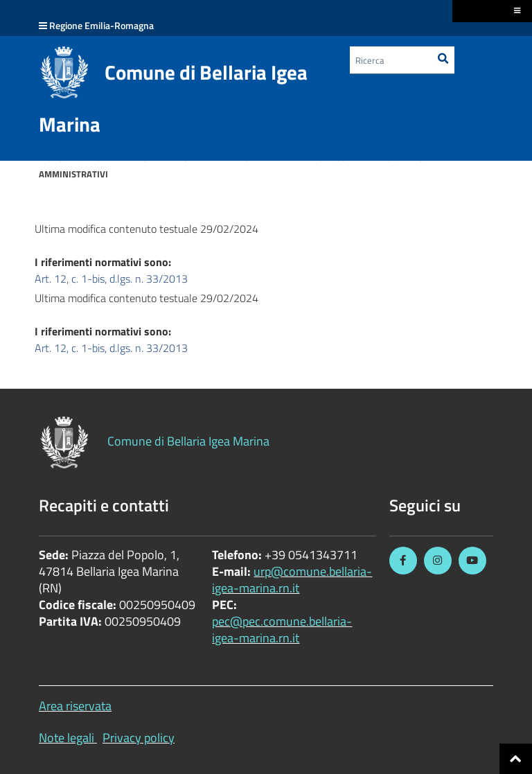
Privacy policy (139, 738)
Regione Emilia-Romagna (101, 25)
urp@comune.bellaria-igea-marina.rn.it (292, 580)
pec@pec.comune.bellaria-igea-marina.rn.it (282, 630)
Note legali (66, 738)
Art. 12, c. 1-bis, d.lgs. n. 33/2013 (111, 279)
